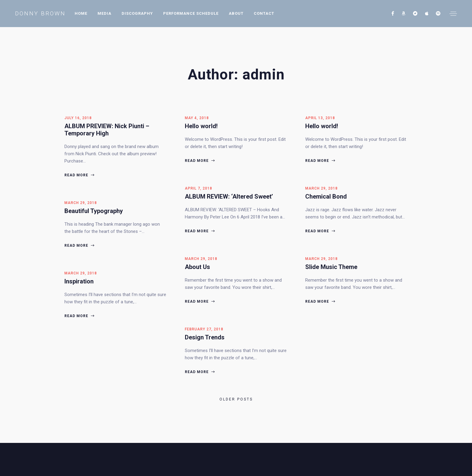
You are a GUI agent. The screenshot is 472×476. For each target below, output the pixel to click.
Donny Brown (40, 13)
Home (81, 13)
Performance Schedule (191, 13)
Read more (79, 175)
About (236, 13)
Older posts (236, 399)
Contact (264, 13)
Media (104, 13)
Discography (137, 13)
